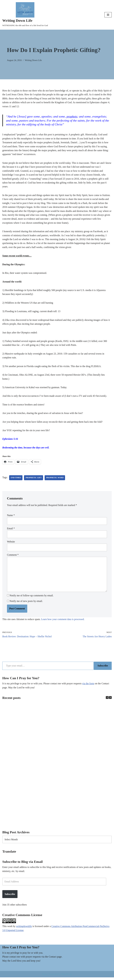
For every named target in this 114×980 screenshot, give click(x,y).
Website (11, 543)
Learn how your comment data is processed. (63, 621)
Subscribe (103, 668)
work (10, 929)
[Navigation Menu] (108, 15)
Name (11, 517)
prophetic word (55, 479)
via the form (89, 686)
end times (16, 479)
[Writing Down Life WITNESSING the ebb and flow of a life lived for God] (25, 15)
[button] (110, 700)
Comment (13, 557)
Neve (45, 977)
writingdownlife (24, 929)
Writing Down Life (34, 60)
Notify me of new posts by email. (26, 603)
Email (11, 530)
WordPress (67, 977)
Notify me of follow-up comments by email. (32, 598)
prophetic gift (34, 479)
